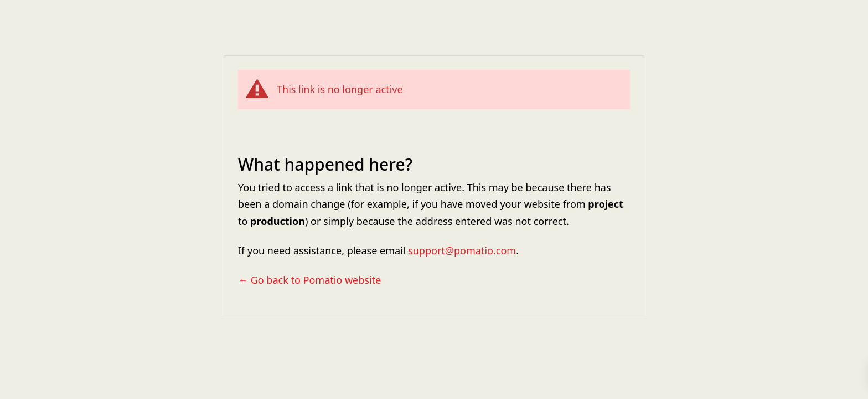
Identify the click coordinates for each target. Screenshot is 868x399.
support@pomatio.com (462, 250)
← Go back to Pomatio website (309, 280)
